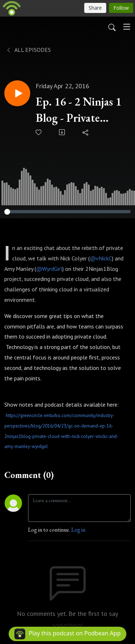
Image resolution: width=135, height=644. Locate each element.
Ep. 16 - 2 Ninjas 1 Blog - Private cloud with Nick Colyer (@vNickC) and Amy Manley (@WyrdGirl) (79, 110)
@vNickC (101, 258)
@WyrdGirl (49, 269)
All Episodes (28, 50)
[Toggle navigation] (127, 27)
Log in (78, 530)
